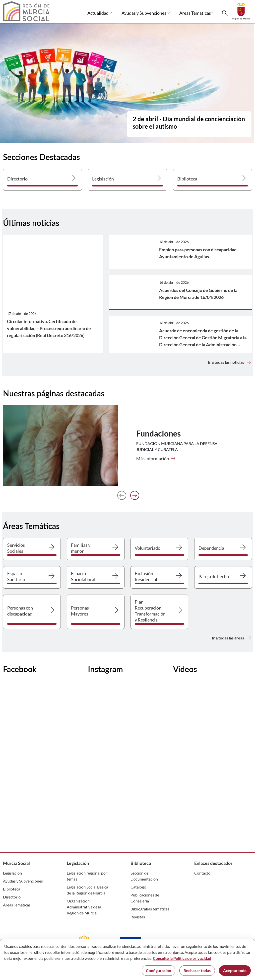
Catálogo (138, 887)
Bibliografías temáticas (150, 909)
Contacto (202, 873)
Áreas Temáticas (17, 905)
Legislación (12, 873)
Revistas (138, 917)
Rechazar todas (197, 970)
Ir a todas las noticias (230, 362)
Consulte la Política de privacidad (182, 958)
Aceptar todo (235, 970)
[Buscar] (225, 13)
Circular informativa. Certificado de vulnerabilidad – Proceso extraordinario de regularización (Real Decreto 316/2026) (49, 328)
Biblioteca (12, 889)
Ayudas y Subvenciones (23, 881)
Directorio (12, 897)
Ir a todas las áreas (232, 638)
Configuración (159, 970)
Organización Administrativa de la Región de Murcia (84, 907)
